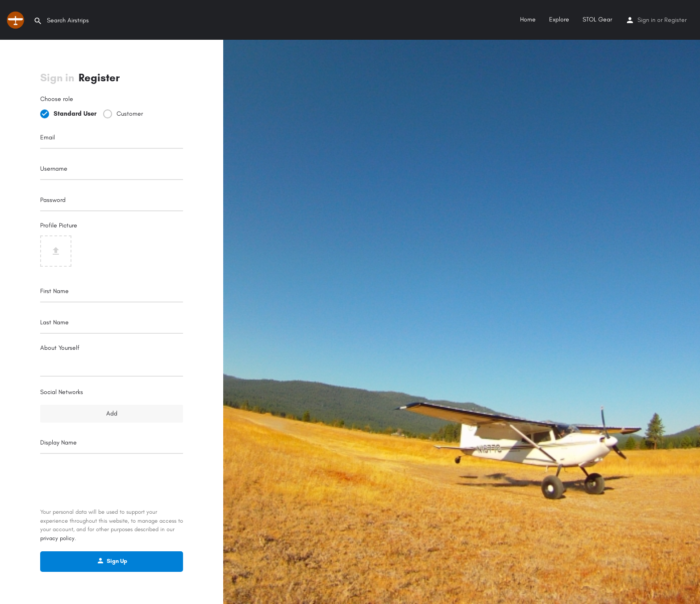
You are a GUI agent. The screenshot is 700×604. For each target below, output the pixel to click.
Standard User (75, 114)
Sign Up (112, 561)
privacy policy (57, 538)
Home (528, 19)
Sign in (646, 20)
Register (675, 20)
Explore (559, 19)
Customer (130, 114)
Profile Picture (59, 225)
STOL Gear (597, 19)
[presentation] (112, 481)
